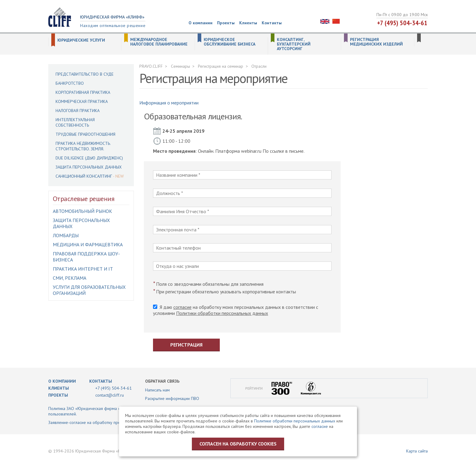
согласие (182, 307)
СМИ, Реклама (70, 278)
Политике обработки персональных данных (295, 421)
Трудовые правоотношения (85, 134)
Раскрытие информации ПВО (172, 398)
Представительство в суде (85, 74)
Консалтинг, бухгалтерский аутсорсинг (294, 44)
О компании (201, 23)
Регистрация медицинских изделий (376, 42)
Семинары (180, 66)
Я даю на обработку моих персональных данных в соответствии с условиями (236, 310)
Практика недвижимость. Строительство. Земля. (83, 146)
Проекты (226, 23)
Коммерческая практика (82, 101)
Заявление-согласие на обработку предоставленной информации (110, 422)
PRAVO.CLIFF (151, 66)
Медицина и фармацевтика (88, 244)
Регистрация (186, 345)
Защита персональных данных (89, 167)
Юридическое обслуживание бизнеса (229, 42)
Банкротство (70, 83)
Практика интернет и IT (83, 269)
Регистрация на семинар (221, 66)
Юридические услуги (81, 40)
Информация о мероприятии (169, 103)
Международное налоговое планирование (159, 42)
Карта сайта (417, 451)
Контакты (272, 23)
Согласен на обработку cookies (238, 444)
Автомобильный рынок (82, 211)
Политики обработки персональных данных (222, 313)
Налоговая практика (78, 111)
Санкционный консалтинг (84, 176)
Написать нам (157, 390)
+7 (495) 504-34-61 (402, 23)
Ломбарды (66, 235)
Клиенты (248, 23)
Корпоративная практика (83, 92)
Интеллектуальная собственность (75, 122)
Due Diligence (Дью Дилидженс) (89, 158)
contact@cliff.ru (110, 395)
